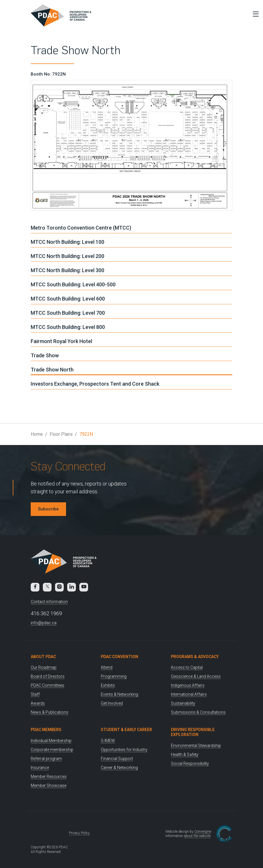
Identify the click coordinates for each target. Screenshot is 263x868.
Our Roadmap (44, 667)
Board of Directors (48, 676)
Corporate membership (52, 750)
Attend (107, 667)
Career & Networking (119, 768)
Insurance (40, 768)
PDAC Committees (48, 685)
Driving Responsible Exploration (193, 732)
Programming (114, 676)
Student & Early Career (126, 730)
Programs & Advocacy (195, 657)
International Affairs (189, 694)
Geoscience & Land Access (196, 676)
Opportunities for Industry (124, 750)
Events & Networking (119, 694)
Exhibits (108, 685)
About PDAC (43, 657)
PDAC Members (46, 730)
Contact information (49, 602)
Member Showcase (49, 785)
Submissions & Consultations (198, 712)
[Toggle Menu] (254, 14)
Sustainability (183, 703)
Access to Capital (187, 667)
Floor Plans (61, 434)
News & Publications (50, 712)
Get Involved (112, 703)
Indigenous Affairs (188, 685)
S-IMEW (108, 741)
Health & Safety (185, 755)
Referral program (46, 759)
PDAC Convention (119, 657)
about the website (197, 836)
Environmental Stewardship (196, 746)
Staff (35, 694)
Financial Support (117, 759)
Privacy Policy (79, 833)
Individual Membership (51, 741)
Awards (38, 703)
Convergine (203, 832)
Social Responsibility (190, 763)
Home (37, 434)
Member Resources (49, 777)
